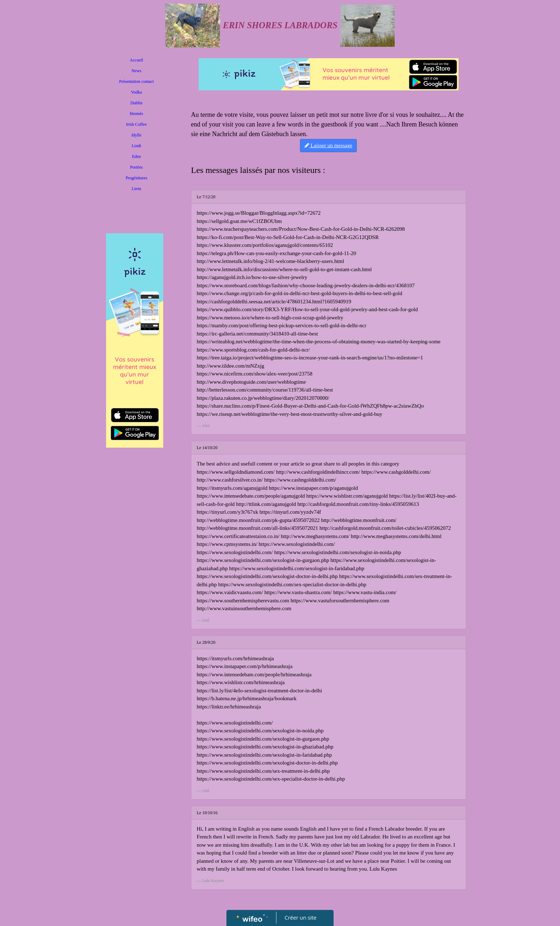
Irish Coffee (136, 124)
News (136, 71)
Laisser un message (328, 145)
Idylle (136, 135)
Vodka (136, 92)
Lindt (136, 146)
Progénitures (137, 178)
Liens (137, 189)
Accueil (136, 60)
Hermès (136, 114)
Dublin (136, 103)
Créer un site (301, 917)
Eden (137, 156)
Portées (136, 167)
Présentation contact (137, 81)
